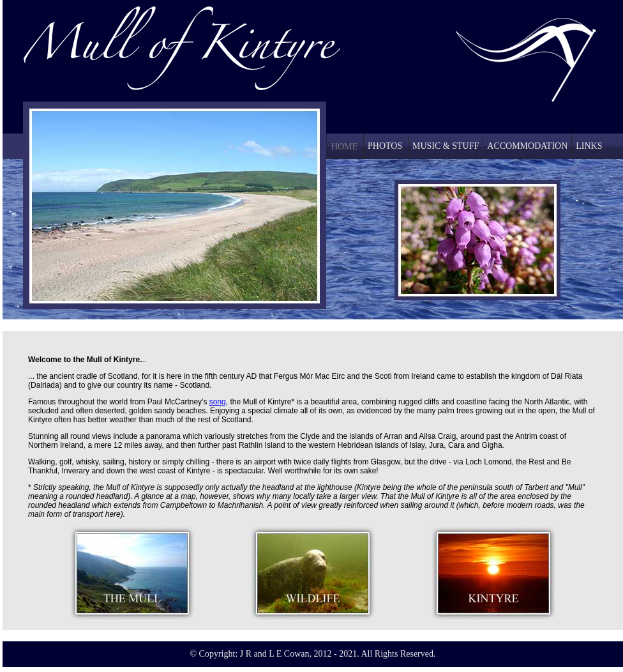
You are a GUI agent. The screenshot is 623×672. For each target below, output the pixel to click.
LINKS (589, 146)
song (218, 402)
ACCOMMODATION (527, 146)
